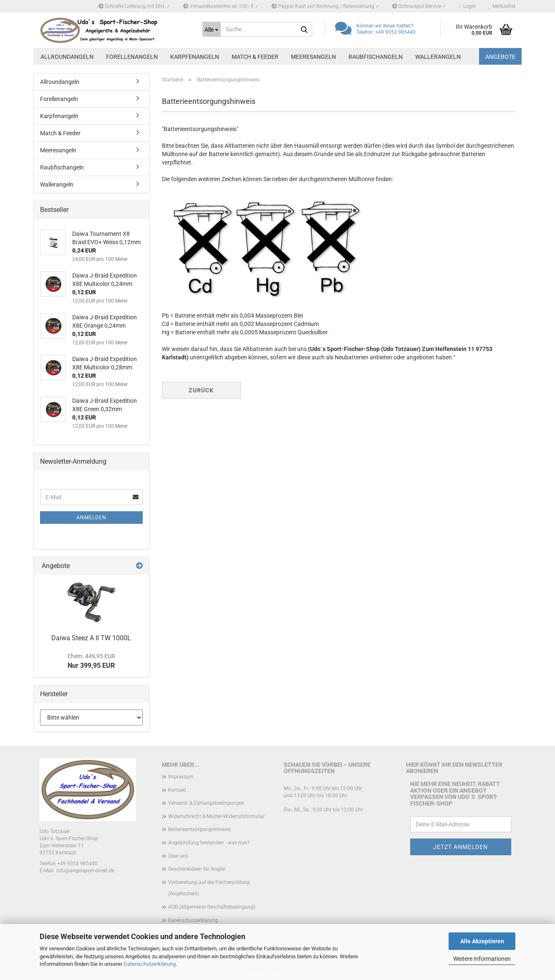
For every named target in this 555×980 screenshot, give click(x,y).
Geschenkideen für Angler (197, 869)
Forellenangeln (132, 57)
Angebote (500, 57)
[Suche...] (212, 29)
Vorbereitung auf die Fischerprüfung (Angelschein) (209, 888)
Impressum (181, 777)
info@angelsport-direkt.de (85, 871)
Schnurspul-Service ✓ (419, 6)
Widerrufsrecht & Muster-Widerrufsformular (216, 816)
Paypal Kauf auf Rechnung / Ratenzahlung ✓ (326, 6)
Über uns (178, 856)
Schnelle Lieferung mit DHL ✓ (135, 6)
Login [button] (467, 6)
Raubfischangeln (376, 57)
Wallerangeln (438, 57)
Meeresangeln (313, 57)
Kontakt (177, 790)
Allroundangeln (67, 57)
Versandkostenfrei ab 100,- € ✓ (221, 6)
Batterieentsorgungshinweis (199, 829)
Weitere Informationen (482, 959)
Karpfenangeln (195, 57)
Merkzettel (502, 6)
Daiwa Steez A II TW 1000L (91, 638)
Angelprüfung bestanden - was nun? (209, 843)
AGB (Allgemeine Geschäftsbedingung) (212, 907)
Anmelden (91, 518)
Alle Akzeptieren (482, 941)
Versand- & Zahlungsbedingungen (206, 803)
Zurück (201, 390)
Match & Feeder (255, 57)
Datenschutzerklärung (150, 964)
